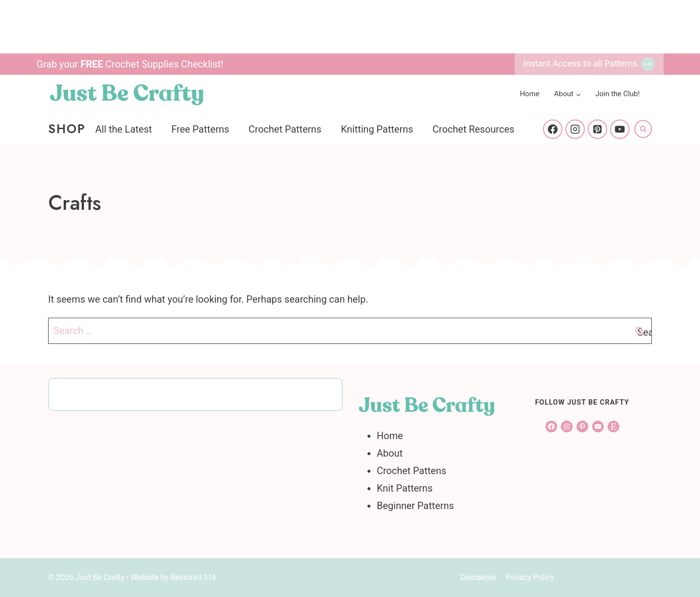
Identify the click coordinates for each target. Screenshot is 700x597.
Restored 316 (194, 577)
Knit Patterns (405, 488)
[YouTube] (620, 129)
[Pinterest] (597, 129)
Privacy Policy (530, 577)
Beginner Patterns (415, 506)
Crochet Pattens (411, 471)
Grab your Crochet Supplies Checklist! (130, 64)
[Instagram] (575, 129)
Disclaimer (478, 577)
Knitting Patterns (377, 129)
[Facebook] (553, 129)
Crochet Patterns (285, 129)
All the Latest (124, 129)
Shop (67, 129)
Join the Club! (618, 94)
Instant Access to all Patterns (580, 63)
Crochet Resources (473, 129)
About (390, 453)
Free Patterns (201, 129)
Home (529, 94)
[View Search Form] (643, 129)
